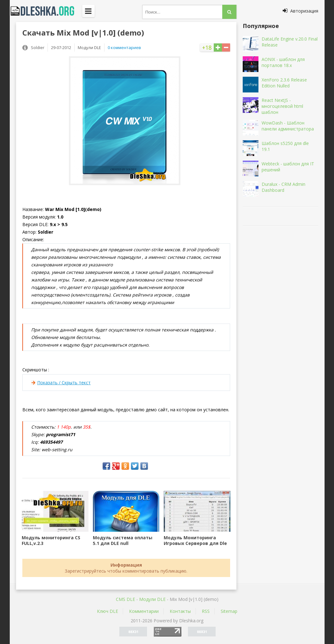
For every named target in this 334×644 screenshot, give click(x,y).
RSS (206, 611)
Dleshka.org (46, 11)
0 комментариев (124, 47)
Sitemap (229, 611)
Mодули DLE (152, 599)
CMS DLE (125, 599)
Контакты (180, 611)
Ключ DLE (108, 611)
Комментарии (144, 611)
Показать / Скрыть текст (64, 383)
